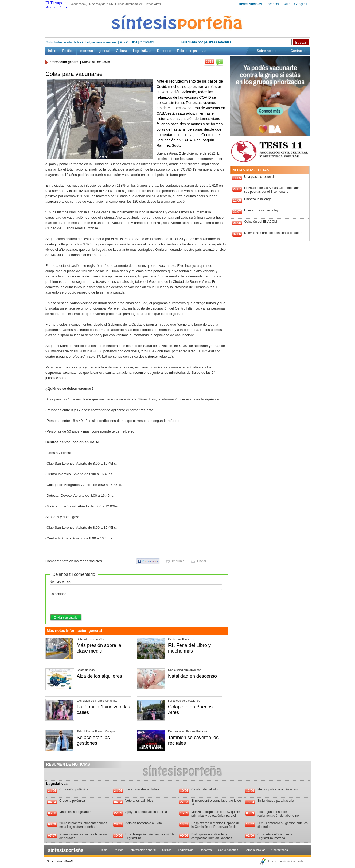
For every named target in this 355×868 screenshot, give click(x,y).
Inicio (52, 51)
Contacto (298, 51)
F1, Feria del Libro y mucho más (189, 648)
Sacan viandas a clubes (142, 789)
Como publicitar (255, 850)
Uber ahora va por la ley (261, 210)
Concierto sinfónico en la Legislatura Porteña (275, 836)
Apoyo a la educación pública (146, 812)
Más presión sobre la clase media (99, 648)
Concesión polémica (74, 789)
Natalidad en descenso (192, 676)
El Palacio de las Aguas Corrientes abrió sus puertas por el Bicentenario (273, 190)
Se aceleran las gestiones (93, 740)
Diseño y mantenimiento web (285, 861)
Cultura (122, 51)
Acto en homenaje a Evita (144, 823)
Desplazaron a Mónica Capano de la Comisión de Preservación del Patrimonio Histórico (215, 827)
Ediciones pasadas (192, 51)
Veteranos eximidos (139, 801)
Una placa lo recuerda (260, 177)
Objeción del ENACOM (261, 222)
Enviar (202, 561)
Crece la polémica (72, 801)
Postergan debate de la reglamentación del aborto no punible (278, 816)
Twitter (287, 4)
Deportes (164, 51)
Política (68, 51)
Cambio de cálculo (204, 789)
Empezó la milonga (258, 199)
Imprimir (178, 561)
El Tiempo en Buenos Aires (57, 5)
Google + (301, 4)
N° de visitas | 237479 (60, 861)
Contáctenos (280, 850)
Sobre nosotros (268, 51)
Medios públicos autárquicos (277, 789)
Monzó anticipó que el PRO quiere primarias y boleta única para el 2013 (216, 816)
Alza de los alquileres (99, 676)
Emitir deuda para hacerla (276, 801)
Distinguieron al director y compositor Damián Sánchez (212, 836)
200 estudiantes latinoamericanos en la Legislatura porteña (83, 825)
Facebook (273, 4)
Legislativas (142, 51)
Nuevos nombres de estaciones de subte (273, 233)
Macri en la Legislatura (75, 812)
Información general (95, 51)
